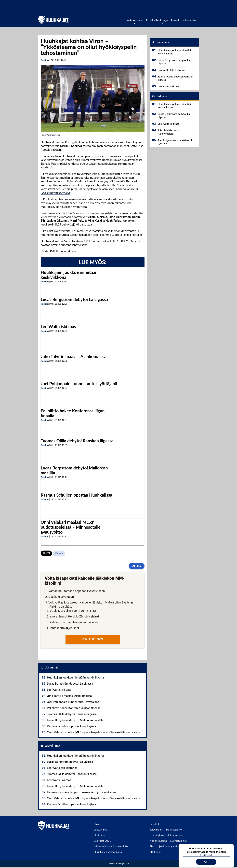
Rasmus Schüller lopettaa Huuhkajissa (76, 495)
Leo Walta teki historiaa (62, 768)
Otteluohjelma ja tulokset (163, 20)
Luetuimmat (52, 745)
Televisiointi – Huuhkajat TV (166, 829)
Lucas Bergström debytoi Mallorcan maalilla (74, 470)
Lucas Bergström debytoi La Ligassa (74, 299)
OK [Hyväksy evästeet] (206, 859)
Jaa (137, 566)
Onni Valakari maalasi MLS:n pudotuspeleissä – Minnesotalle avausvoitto (71, 527)
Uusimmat (51, 667)
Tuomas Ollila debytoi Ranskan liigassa (77, 441)
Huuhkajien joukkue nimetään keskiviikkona (69, 275)
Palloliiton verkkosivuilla (55, 193)
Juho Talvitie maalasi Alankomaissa (74, 356)
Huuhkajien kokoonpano (108, 852)
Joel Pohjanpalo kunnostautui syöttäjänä (79, 384)
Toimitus (45, 60)
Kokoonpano (135, 20)
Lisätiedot (206, 852)
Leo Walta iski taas (58, 327)
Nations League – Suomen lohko (168, 841)
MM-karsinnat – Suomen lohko (112, 846)
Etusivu (98, 824)
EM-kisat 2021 (102, 841)
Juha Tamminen (53, 135)
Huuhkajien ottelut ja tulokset (167, 835)
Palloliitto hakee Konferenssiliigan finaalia (73, 413)
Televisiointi (190, 20)
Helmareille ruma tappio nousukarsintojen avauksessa (82, 792)
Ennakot (59, 553)
